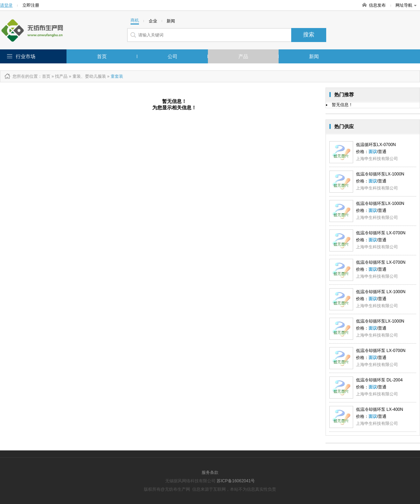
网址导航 (406, 5)
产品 (243, 56)
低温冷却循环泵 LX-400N (380, 409)
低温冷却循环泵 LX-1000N (381, 292)
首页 (102, 56)
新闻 (314, 56)
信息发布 (377, 5)
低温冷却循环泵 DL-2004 (379, 380)
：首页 (44, 76)
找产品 (61, 76)
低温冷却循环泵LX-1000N (380, 174)
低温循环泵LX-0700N (376, 145)
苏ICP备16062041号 (236, 481)
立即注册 (31, 5)
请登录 (6, 5)
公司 (173, 56)
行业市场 (26, 56)
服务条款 (210, 472)
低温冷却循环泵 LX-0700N (381, 233)
